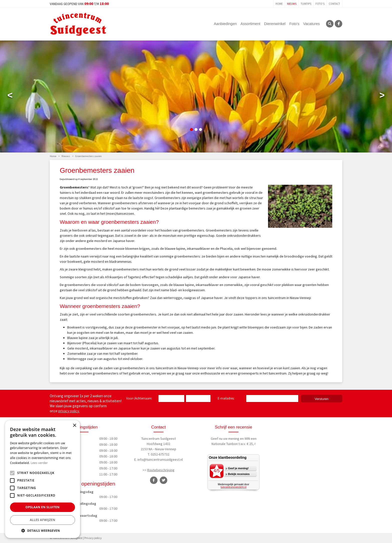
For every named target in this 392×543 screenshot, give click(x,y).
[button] (42, 530)
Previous (10, 96)
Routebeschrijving (161, 470)
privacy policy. (69, 411)
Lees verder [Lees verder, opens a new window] (39, 463)
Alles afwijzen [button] (42, 520)
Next (382, 96)
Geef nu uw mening (225, 438)
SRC (330, 24)
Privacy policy (93, 538)
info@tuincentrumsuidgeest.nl (160, 459)
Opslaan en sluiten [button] (43, 507)
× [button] (74, 426)
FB (338, 24)
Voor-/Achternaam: (139, 398)
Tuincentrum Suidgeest (158, 438)
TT (163, 480)
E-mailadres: (227, 399)
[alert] (42, 479)
